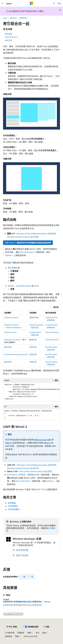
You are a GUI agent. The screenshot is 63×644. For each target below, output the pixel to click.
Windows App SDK (42, 440)
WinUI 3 (9, 443)
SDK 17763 (41, 489)
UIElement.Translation (12, 340)
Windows (13, 18)
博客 (29, 633)
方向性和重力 (14, 509)
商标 (17, 636)
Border (11, 286)
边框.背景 (8, 347)
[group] (31, 339)
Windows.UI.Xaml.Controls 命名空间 (23, 237)
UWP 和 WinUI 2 (12, 37)
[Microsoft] (31, 3)
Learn (5, 18)
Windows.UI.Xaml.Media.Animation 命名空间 (36, 233)
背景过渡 (33, 347)
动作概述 (12, 503)
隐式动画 (9, 34)
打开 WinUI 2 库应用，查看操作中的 (23, 475)
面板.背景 (8, 362)
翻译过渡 (33, 340)
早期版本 (21, 633)
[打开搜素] (54, 3)
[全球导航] (3, 3)
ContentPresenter (23, 286)
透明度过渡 (34, 317)
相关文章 (9, 40)
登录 (59, 3)
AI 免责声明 (10, 633)
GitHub (8, 255)
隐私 (44, 633)
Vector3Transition (52, 332)
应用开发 (23, 18)
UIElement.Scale (10, 332)
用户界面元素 (14, 268)
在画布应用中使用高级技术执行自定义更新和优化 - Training (27, 602)
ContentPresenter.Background (16, 354)
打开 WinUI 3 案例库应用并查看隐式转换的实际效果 (28, 243)
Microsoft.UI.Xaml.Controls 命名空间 (36, 471)
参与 (38, 633)
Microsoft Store (27, 252)
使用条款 (9, 636)
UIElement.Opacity (11, 317)
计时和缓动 (13, 506)
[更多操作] (58, 18)
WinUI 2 (47, 443)
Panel (36, 286)
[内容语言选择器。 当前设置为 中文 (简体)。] (12, 627)
